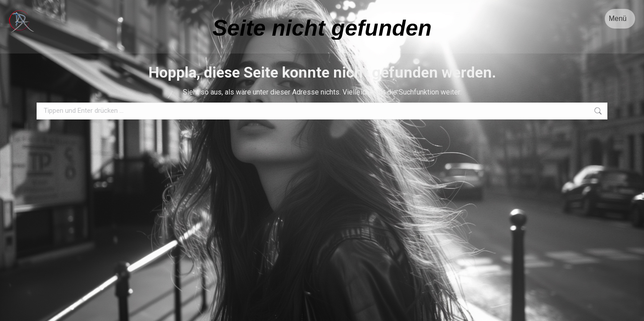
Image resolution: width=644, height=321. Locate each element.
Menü (618, 19)
